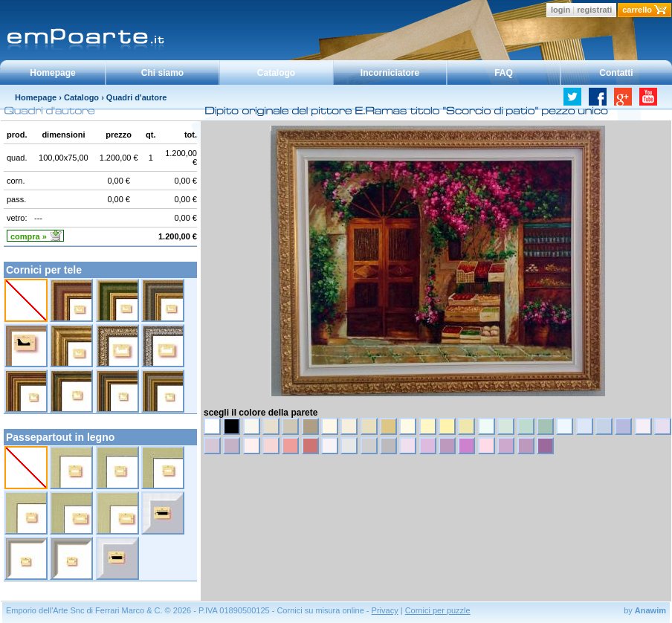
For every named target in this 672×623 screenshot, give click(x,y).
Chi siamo (162, 73)
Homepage (52, 73)
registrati (594, 10)
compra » (29, 236)
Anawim (650, 610)
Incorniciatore (390, 73)
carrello (637, 10)
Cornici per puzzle (438, 610)
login (560, 10)
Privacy (385, 610)
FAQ (504, 73)
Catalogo (276, 73)
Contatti (616, 73)
